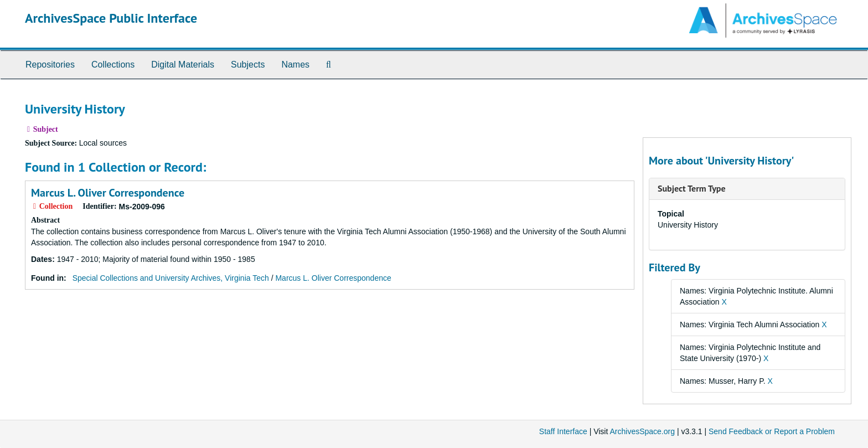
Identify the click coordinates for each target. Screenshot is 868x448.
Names (295, 65)
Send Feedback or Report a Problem (772, 431)
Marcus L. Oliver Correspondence (108, 193)
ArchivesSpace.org (642, 431)
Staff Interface (563, 431)
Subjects (248, 65)
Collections (113, 65)
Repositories (50, 65)
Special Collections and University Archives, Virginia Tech (171, 278)
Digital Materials (183, 65)
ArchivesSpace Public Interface (111, 18)
